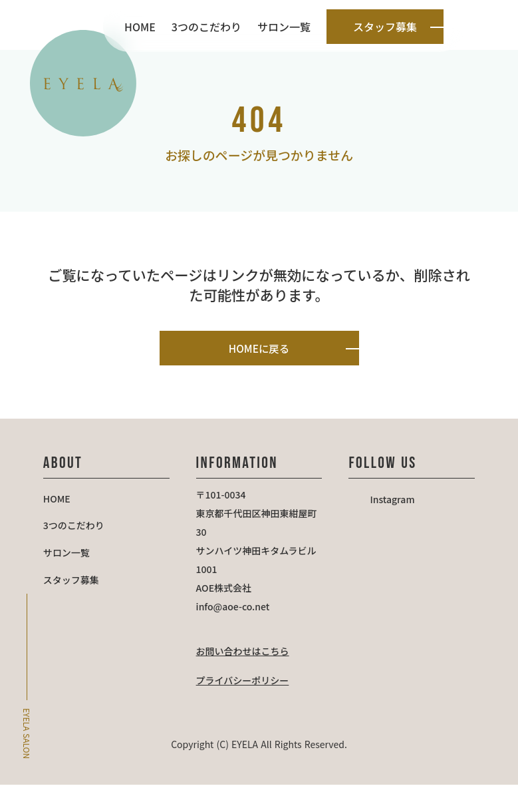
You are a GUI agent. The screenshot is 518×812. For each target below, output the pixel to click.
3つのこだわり (206, 27)
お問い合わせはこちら (246, 679)
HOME (140, 27)
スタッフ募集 (81, 615)
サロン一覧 (284, 27)
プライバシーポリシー (246, 708)
